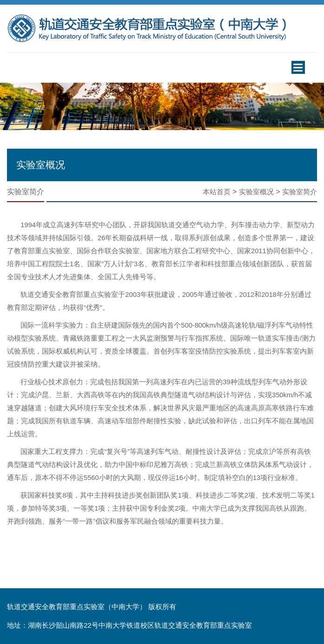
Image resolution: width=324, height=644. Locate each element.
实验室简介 (300, 192)
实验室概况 (256, 192)
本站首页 (217, 192)
